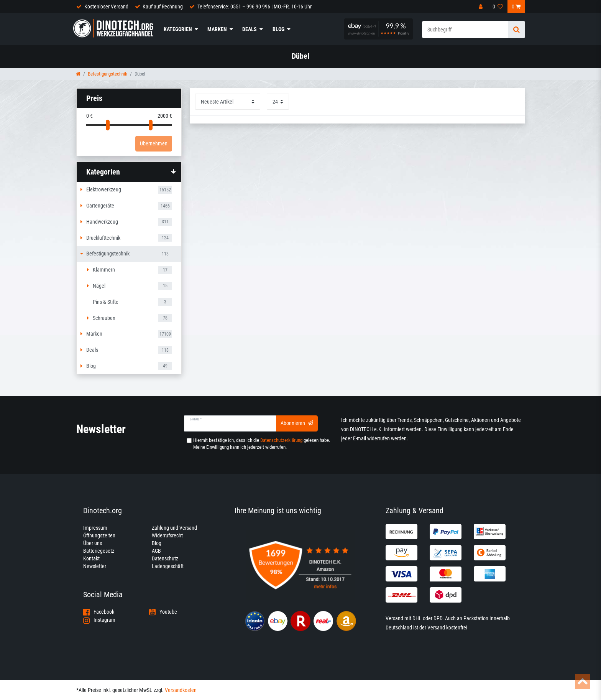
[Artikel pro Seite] (278, 101)
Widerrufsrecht (167, 535)
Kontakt (91, 558)
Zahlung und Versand (174, 528)
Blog (278, 29)
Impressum (95, 528)
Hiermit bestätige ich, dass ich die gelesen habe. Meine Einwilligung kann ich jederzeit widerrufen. (262, 444)
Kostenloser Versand (106, 7)
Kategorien (178, 29)
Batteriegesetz (99, 551)
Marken (217, 29)
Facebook (99, 612)
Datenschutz (165, 558)
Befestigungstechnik (108, 74)
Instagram (99, 620)
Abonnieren (297, 423)
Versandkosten (181, 690)
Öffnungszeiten (99, 535)
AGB (156, 551)
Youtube (163, 612)
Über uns (93, 543)
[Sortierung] (228, 101)
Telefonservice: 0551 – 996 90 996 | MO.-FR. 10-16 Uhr (255, 7)
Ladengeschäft (168, 566)
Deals (250, 29)
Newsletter (95, 566)
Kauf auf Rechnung (163, 7)
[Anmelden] (481, 7)
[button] (129, 172)
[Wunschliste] (498, 7)
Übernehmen (154, 143)
